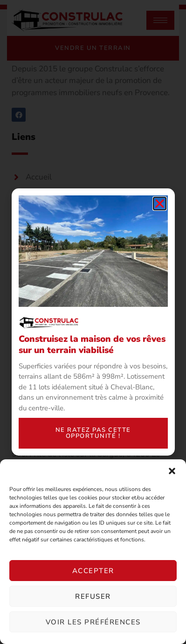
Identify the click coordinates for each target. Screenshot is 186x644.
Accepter (93, 571)
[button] (172, 471)
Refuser (93, 596)
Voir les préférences (93, 622)
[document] (93, 322)
